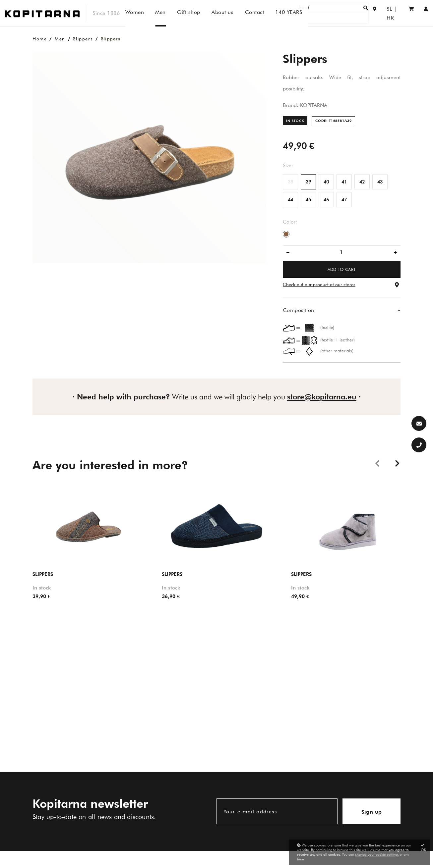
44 (290, 200)
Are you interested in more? (110, 465)
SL (382, 13)
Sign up (372, 812)
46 (326, 200)
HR (395, 13)
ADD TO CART (342, 269)
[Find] (344, 13)
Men (60, 39)
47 (344, 200)
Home (40, 39)
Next (397, 463)
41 (344, 182)
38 (290, 182)
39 (308, 182)
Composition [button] (298, 310)
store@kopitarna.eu (322, 397)
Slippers (83, 39)
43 (380, 182)
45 (308, 200)
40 (326, 182)
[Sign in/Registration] (426, 13)
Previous (377, 463)
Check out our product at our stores (319, 284)
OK (424, 848)
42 (362, 182)
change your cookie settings (377, 854)
